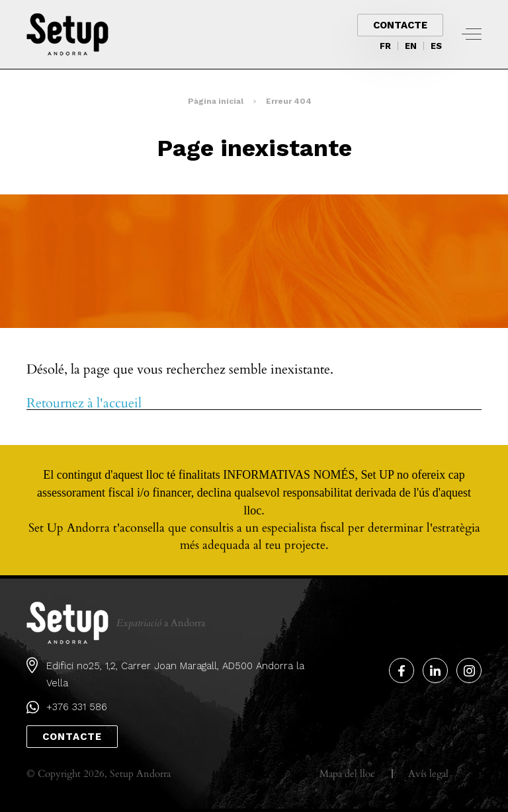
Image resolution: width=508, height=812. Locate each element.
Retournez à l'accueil (84, 403)
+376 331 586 (77, 707)
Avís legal (428, 774)
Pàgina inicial (216, 101)
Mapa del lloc (347, 774)
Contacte (400, 25)
